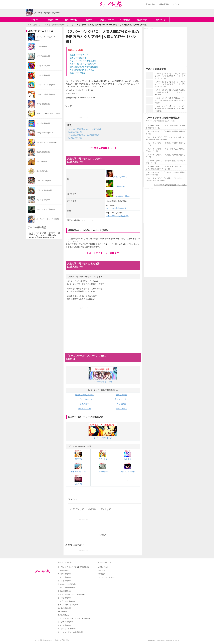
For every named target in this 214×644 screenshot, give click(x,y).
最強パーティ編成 (77, 73)
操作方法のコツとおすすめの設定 (84, 67)
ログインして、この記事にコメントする (91, 509)
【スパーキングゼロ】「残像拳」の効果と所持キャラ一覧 (166, 133)
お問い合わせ (103, 567)
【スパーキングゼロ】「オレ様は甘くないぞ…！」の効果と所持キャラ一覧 (166, 179)
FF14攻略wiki (63, 612)
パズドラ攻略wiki (64, 577)
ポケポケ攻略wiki (64, 598)
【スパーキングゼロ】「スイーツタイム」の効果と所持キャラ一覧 (166, 150)
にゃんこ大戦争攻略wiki (67, 588)
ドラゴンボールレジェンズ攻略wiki (71, 594)
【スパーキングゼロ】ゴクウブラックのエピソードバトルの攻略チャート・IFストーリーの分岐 (170, 76)
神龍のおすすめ (84, 409)
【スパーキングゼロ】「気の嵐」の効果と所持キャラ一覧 (166, 156)
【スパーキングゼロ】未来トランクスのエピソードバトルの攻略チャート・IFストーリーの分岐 (170, 84)
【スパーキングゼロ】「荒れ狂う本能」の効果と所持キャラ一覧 (166, 162)
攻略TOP (35, 20)
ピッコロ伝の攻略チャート (103, 148)
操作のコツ (161, 20)
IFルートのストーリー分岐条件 (83, 64)
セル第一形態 (115, 186)
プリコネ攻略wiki (64, 591)
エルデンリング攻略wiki (67, 629)
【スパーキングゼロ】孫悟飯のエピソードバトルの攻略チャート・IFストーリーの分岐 (170, 100)
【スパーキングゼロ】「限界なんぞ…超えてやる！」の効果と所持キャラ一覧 (164, 168)
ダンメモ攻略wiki (64, 625)
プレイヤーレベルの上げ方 (117, 216)
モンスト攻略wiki (64, 581)
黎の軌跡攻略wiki (64, 608)
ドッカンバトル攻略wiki (67, 584)
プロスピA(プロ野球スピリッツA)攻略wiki (74, 618)
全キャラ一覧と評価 (78, 58)
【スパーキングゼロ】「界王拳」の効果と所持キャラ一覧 (166, 144)
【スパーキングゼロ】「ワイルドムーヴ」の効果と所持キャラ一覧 (166, 174)
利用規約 (102, 574)
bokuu (75, 94)
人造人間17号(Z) (117, 177)
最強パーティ (143, 20)
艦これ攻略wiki (63, 615)
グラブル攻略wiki (64, 574)
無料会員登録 (164, 4)
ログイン (176, 4)
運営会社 (102, 570)
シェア (68, 106)
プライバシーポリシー (107, 577)
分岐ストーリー (107, 20)
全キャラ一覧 (71, 20)
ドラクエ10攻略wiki (65, 622)
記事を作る (151, 4)
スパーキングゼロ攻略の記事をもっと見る (170, 185)
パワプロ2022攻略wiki (66, 601)
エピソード (89, 20)
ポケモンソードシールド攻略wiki (70, 632)
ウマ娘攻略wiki (63, 570)
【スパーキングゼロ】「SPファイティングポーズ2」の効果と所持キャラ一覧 (165, 138)
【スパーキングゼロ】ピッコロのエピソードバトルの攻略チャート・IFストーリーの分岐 (170, 92)
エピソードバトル (84, 399)
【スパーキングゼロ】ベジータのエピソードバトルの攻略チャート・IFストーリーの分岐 (170, 109)
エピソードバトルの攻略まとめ (83, 61)
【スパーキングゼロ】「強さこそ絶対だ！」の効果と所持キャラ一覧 (166, 127)
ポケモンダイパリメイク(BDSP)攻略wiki (73, 567)
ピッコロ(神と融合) (118, 196)
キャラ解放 (125, 20)
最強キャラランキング (79, 55)
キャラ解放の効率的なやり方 (82, 70)
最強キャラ (53, 20)
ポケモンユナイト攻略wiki (68, 605)
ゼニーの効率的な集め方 (117, 208)
